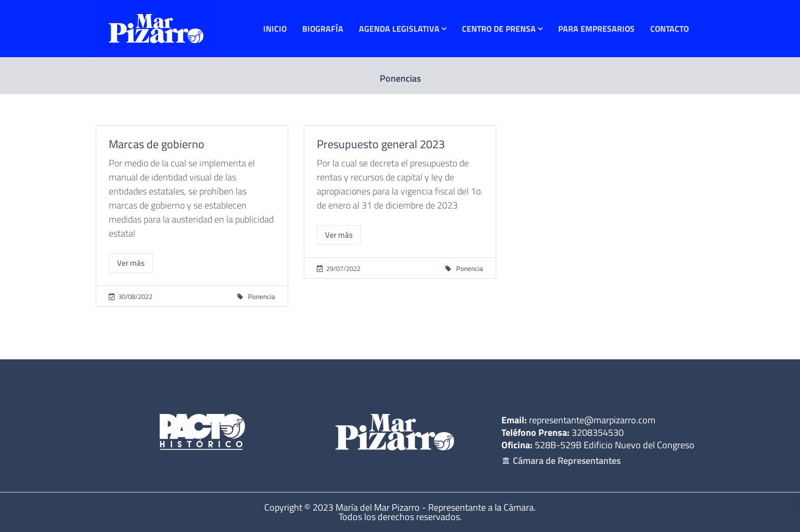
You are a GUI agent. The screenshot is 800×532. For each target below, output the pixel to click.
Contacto (669, 29)
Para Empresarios (596, 29)
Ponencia (262, 296)
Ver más (131, 263)
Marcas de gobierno (157, 144)
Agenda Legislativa (399, 29)
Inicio (275, 29)
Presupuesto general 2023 (381, 144)
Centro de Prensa (499, 29)
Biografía (323, 29)
